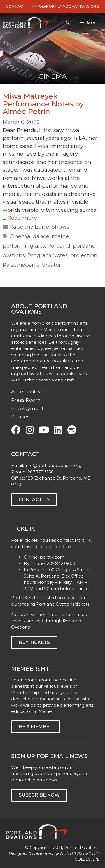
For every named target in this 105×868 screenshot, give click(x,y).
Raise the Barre (29, 227)
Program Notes (48, 255)
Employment (27, 408)
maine (60, 236)
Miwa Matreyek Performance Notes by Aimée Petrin (43, 104)
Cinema (20, 236)
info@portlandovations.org (53, 465)
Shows (60, 227)
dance (41, 236)
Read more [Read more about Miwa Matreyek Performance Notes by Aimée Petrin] (22, 218)
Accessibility (26, 392)
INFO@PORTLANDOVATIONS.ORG (66, 6)
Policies (20, 417)
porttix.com (52, 557)
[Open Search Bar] (68, 23)
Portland (59, 246)
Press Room (26, 400)
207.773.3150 (41, 472)
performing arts (24, 246)
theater (52, 265)
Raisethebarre (21, 265)
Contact (16, 6)
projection (84, 255)
